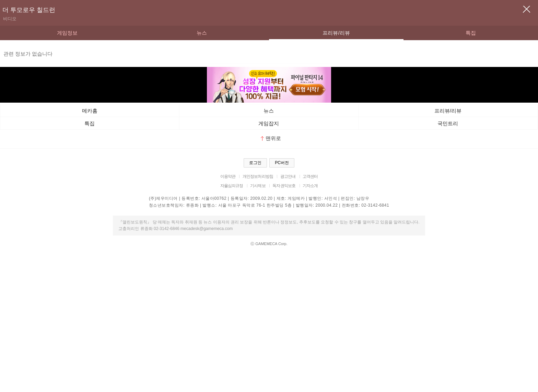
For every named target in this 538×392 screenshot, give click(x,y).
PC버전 (282, 163)
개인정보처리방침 (258, 176)
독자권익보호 (284, 186)
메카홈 (90, 111)
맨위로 (271, 138)
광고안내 (288, 176)
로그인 (255, 163)
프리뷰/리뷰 (336, 33)
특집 (471, 33)
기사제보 (258, 186)
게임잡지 (269, 123)
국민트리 (448, 123)
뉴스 (202, 33)
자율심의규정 (232, 186)
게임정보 (67, 33)
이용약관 (228, 176)
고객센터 (310, 176)
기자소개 (310, 186)
